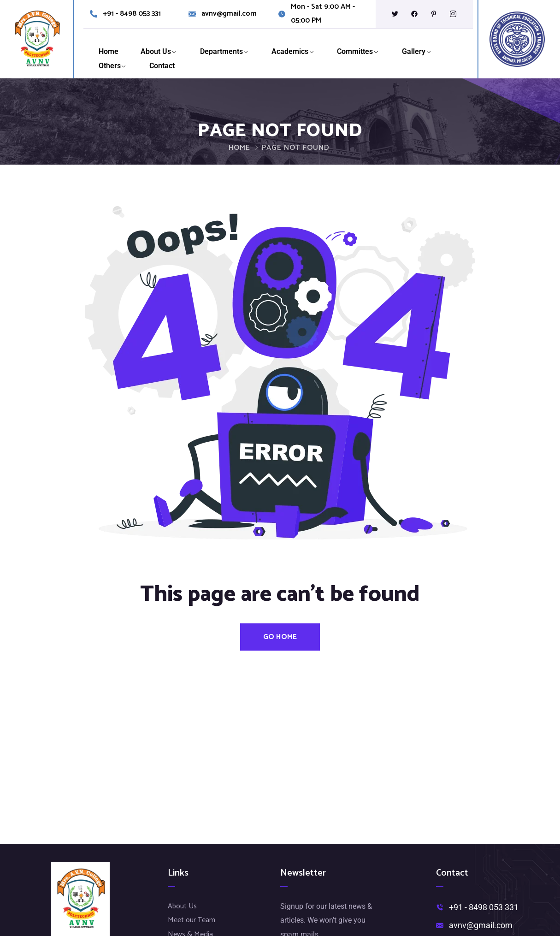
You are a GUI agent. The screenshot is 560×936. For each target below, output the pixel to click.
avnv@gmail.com (229, 14)
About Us (156, 51)
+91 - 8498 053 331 (132, 14)
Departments (221, 51)
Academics (290, 51)
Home (109, 51)
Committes (355, 51)
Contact (162, 66)
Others (110, 66)
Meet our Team (192, 920)
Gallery (414, 51)
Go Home (280, 637)
